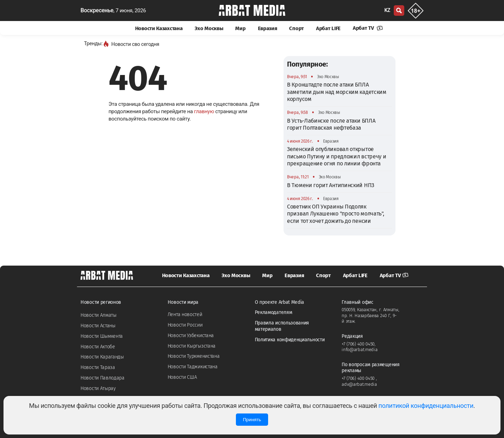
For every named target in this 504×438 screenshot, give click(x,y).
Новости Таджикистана (193, 367)
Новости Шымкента (102, 336)
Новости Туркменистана (194, 356)
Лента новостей (185, 314)
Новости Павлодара (103, 378)
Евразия (268, 28)
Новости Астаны (98, 326)
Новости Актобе (98, 347)
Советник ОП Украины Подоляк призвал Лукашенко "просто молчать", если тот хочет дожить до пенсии (336, 214)
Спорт (296, 28)
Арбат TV (368, 28)
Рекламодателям (274, 312)
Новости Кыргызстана (192, 346)
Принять (252, 420)
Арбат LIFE (328, 28)
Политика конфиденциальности (290, 340)
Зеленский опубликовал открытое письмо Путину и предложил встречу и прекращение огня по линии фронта (337, 156)
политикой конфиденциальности (426, 406)
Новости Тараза (98, 367)
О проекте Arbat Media (280, 302)
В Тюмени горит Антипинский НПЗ (331, 185)
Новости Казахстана (159, 28)
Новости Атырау (98, 388)
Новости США (182, 377)
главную (204, 111)
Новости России (185, 325)
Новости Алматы (99, 315)
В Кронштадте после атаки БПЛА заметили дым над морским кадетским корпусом (337, 92)
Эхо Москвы (209, 28)
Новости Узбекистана (191, 336)
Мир (240, 28)
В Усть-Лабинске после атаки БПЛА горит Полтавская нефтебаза (331, 124)
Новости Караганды (102, 357)
